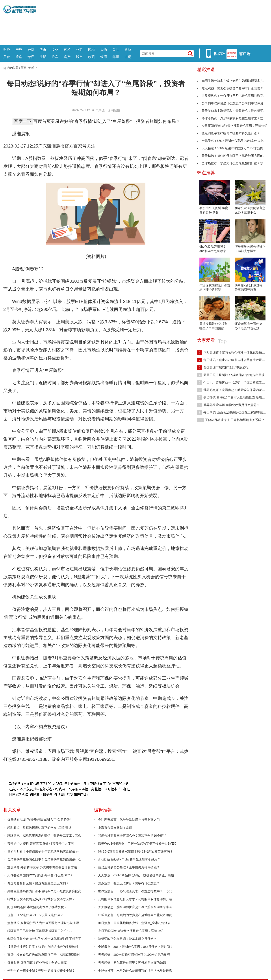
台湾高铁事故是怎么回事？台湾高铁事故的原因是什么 (44, 859)
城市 (79, 57)
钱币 (104, 57)
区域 (91, 50)
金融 (31, 50)
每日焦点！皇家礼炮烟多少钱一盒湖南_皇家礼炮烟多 (134, 923)
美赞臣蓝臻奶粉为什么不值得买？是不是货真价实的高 (44, 891)
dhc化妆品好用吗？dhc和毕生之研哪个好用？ (129, 859)
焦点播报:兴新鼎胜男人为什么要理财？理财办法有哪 (43, 923)
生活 (43, 57)
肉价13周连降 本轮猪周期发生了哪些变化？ (37, 907)
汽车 (55, 57)
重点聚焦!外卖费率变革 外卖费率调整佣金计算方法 (42, 867)
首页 (23, 68)
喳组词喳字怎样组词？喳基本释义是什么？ (127, 939)
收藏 (91, 57)
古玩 (128, 57)
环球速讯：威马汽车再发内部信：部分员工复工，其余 (44, 836)
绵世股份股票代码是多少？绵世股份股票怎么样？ (41, 899)
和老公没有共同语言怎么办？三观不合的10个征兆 (132, 836)
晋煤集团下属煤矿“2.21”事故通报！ (224, 367)
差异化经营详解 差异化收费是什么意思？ (228, 405)
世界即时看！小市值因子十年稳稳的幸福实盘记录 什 (43, 851)
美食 (7, 57)
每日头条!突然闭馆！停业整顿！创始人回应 (37, 963)
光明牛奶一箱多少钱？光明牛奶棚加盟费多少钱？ (41, 971)
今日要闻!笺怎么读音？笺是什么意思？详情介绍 (131, 931)
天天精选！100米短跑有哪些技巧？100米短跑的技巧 (134, 955)
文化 (55, 50)
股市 (43, 50)
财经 (7, 50)
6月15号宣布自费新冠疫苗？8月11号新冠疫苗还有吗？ (136, 851)
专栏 (31, 57)
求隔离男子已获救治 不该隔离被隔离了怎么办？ (40, 931)
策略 (19, 57)
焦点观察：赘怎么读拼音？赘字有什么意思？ (129, 883)
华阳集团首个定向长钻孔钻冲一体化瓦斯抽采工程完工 (44, 939)
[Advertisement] (152, 22)
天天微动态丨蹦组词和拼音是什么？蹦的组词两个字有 (135, 907)
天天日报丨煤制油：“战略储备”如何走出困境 (231, 375)
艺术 (67, 50)
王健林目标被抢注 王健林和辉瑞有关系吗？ (231, 420)
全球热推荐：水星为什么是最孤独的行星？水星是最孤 (135, 971)
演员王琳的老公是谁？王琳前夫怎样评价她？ (129, 867)
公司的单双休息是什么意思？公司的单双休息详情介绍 (135, 899)
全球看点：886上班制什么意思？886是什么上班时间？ (136, 947)
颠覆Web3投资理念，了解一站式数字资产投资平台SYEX (137, 843)
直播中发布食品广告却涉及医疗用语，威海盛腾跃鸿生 (44, 955)
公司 (79, 50)
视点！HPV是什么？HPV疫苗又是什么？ (35, 915)
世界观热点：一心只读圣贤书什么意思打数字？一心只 (135, 891)
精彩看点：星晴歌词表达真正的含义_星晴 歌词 (39, 828)
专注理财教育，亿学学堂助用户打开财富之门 (129, 820)
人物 (104, 50)
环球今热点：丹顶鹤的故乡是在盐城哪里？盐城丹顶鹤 (135, 915)
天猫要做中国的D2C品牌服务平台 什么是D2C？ (40, 875)
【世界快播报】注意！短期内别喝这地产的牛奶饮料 (43, 947)
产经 (19, 50)
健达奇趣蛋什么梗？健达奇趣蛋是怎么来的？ (38, 883)
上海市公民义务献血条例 (115, 828)
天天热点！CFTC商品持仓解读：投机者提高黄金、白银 (136, 875)
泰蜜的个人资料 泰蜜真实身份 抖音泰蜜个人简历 (41, 843)
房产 (67, 57)
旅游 (128, 50)
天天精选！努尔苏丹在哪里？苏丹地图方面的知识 (132, 963)
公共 (116, 50)
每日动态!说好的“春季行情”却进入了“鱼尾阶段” (39, 820)
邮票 (116, 57)
